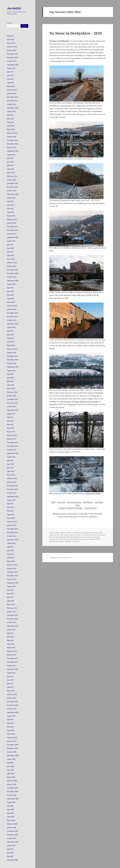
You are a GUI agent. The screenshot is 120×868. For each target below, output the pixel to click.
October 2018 (12, 363)
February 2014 (12, 565)
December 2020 (12, 270)
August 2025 (11, 68)
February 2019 (12, 349)
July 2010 (10, 720)
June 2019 (10, 335)
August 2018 (11, 371)
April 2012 (11, 644)
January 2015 (12, 525)
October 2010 (12, 709)
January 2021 (12, 266)
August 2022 (11, 198)
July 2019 (10, 331)
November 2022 (13, 187)
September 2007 (13, 842)
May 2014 (10, 554)
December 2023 (12, 140)
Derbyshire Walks (93, 494)
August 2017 (11, 414)
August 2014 (11, 543)
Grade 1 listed (68, 535)
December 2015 (12, 486)
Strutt (61, 539)
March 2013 (11, 604)
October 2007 (12, 838)
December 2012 (12, 615)
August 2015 (11, 500)
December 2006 (12, 860)
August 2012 (11, 630)
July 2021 (10, 245)
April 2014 (11, 558)
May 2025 (10, 79)
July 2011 (10, 676)
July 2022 (10, 201)
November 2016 (13, 446)
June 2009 (10, 766)
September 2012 (13, 626)
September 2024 (13, 108)
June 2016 (10, 464)
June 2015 (10, 507)
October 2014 (12, 536)
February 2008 (12, 824)
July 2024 (10, 115)
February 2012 (12, 651)
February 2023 (12, 176)
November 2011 (13, 662)
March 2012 (11, 648)
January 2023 (12, 180)
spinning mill (54, 539)
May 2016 (10, 468)
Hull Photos (88, 502)
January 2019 (12, 353)
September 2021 (13, 237)
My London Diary (74, 502)
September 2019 (13, 324)
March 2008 (11, 820)
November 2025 (13, 57)
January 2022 (12, 223)
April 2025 (11, 83)
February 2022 (12, 219)
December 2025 (12, 54)
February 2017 (12, 435)
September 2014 (13, 540)
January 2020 (12, 309)
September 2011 (13, 669)
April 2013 (11, 601)
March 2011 (11, 691)
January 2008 (12, 828)
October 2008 (12, 795)
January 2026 (12, 50)
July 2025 (10, 72)
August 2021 (11, 241)
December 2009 (12, 745)
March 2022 (11, 216)
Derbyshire (88, 533)
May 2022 (10, 209)
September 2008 (13, 799)
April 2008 (11, 817)
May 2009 (10, 770)
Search (9, 23)
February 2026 (12, 47)
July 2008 (10, 806)
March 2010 (11, 734)
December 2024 (12, 97)
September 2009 (13, 756)
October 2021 (12, 234)
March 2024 (11, 129)
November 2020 (13, 273)
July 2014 (10, 547)
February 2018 (12, 392)
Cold (82, 533)
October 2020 (12, 277)
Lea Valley (99, 502)
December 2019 (12, 313)
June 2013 (10, 594)
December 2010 (12, 702)
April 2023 (11, 169)
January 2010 (12, 741)
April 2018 (11, 385)
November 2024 (13, 101)
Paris (78, 505)
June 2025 (10, 75)
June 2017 (10, 421)
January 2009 (12, 784)
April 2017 (11, 428)
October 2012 (12, 622)
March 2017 (11, 432)
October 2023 (12, 147)
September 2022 (13, 194)
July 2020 (10, 288)
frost (61, 535)
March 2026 (11, 43)
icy (82, 535)
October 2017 (12, 407)
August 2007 (11, 846)
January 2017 (12, 439)
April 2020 (11, 299)
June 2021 (10, 248)
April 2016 (11, 471)
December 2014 (12, 529)
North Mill (59, 537)
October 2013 (12, 579)
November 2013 (13, 576)
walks (62, 541)
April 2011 (11, 687)
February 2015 (12, 522)
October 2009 (12, 752)
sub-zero (86, 539)
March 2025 (11, 86)
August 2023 (11, 155)
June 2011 (10, 680)
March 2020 (11, 302)
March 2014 (11, 561)
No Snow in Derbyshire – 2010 (76, 33)
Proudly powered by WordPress (60, 558)
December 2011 (12, 658)
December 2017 (12, 399)
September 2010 (13, 712)
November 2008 (13, 792)
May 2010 (10, 727)
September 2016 (13, 453)
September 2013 (13, 583)
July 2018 (10, 374)
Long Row (87, 535)
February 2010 (12, 738)
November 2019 (13, 317)
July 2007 (10, 849)
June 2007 (10, 853)
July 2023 (10, 158)
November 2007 (13, 835)
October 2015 (12, 493)
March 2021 (11, 259)
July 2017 (10, 417)
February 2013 (12, 608)
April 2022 (11, 212)
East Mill (56, 535)
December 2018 (12, 356)
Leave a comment (73, 541)
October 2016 (12, 450)
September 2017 (13, 410)
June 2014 (10, 550)
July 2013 (10, 590)
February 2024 (12, 133)
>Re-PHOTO (14, 8)
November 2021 (13, 230)
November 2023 (13, 144)
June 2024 (10, 119)
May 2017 (10, 425)
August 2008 (11, 802)
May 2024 (10, 122)
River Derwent (78, 537)
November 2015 (13, 489)
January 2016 (12, 482)
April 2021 (11, 255)
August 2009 (11, 759)
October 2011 (12, 666)
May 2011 (10, 684)
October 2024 (12, 104)
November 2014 (13, 532)
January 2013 (12, 612)
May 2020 (10, 295)
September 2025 (13, 65)
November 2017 (13, 403)
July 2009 (10, 763)
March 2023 (11, 173)
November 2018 (13, 360)
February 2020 (12, 306)
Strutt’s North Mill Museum (73, 539)
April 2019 (11, 342)
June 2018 (10, 378)
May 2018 (10, 381)
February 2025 (12, 90)
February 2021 (12, 263)
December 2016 (12, 443)
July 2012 (10, 633)
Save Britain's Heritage (92, 537)
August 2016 (11, 457)
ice (75, 535)
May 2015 (10, 511)
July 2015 (10, 504)
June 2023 (10, 162)
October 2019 (12, 320)
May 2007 (10, 856)
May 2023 (10, 165)
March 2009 (11, 777)
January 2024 (12, 137)
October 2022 (12, 191)
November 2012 (13, 619)
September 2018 (13, 367)
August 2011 (11, 673)
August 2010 (11, 716)
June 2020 (10, 291)
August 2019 (11, 327)
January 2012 (12, 655)
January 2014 (12, 568)
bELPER (77, 533)
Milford (94, 535)
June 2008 (10, 810)
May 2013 (10, 597)
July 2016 (10, 460)
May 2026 (10, 36)
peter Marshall (68, 537)
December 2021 (12, 227)
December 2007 (12, 831)
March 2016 (11, 475)
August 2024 (11, 111)
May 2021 (10, 252)
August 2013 (11, 586)
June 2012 (10, 637)
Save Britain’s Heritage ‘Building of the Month (79, 402)
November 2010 (13, 705)
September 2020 (13, 281)
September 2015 (13, 496)
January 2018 (12, 396)
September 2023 (13, 151)
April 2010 (11, 730)
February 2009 (12, 781)
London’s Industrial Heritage (71, 508)
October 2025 (12, 61)
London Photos (90, 508)
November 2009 (13, 748)
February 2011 (12, 694)
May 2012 (10, 640)
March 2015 (11, 518)
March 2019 (11, 345)
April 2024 (11, 126)
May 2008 (10, 813)
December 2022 (12, 183)
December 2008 (12, 788)
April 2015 (11, 514)
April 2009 (11, 774)
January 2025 (12, 93)
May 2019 (10, 338)
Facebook (61, 502)
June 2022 (10, 205)
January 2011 (12, 698)
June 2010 (10, 723)
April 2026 (11, 39)
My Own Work (67, 533)
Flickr (53, 502)
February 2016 (12, 478)
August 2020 (11, 284)
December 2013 (12, 572)
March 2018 (11, 389)
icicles (79, 535)
